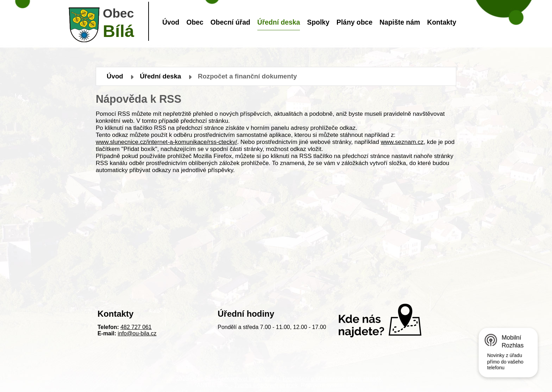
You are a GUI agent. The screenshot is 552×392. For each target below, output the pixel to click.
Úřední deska (279, 22)
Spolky (318, 22)
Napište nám (400, 22)
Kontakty (442, 22)
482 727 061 (136, 327)
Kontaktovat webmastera (249, 379)
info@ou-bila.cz (137, 333)
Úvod (171, 22)
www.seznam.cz (402, 142)
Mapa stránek (365, 379)
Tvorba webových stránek (266, 385)
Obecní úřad (230, 22)
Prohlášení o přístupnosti (314, 379)
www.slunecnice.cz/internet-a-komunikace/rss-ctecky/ (167, 142)
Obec (195, 22)
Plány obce (355, 22)
